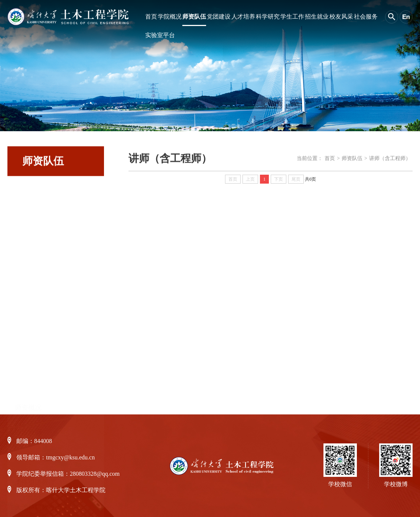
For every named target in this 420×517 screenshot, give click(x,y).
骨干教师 (28, 398)
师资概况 (28, 198)
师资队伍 (194, 17)
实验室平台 (160, 35)
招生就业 (317, 17)
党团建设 (219, 17)
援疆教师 (28, 248)
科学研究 (268, 17)
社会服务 (366, 17)
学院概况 (170, 17)
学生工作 (292, 17)
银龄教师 (28, 223)
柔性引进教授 (35, 273)
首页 (151, 17)
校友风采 (341, 17)
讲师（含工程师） (42, 373)
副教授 (25, 348)
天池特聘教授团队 (42, 298)
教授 (22, 323)
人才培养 (243, 17)
